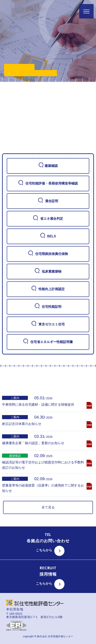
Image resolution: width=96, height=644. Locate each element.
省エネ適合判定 (48, 218)
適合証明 (48, 201)
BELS (48, 236)
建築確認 (48, 166)
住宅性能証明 (48, 307)
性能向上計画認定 (48, 289)
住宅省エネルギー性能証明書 (48, 342)
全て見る (48, 507)
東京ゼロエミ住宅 (48, 324)
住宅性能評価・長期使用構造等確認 (48, 183)
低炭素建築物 (48, 271)
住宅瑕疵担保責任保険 (48, 254)
